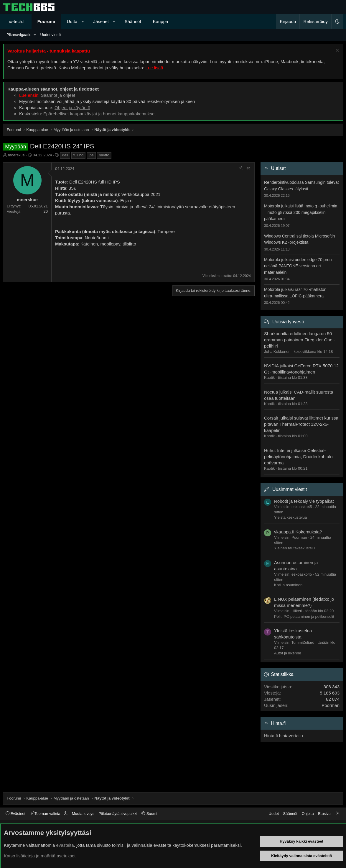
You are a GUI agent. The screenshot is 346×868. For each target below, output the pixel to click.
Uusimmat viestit (290, 489)
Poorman (331, 705)
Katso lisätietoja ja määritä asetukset (40, 856)
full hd (79, 155)
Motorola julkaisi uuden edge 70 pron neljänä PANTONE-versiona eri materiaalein (298, 266)
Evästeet (15, 814)
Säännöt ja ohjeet (58, 95)
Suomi (149, 814)
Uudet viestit (51, 35)
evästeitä (65, 845)
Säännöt (133, 21)
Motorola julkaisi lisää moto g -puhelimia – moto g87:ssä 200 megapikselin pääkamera (301, 212)
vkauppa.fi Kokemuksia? (298, 532)
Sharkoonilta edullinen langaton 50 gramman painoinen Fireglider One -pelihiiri (300, 340)
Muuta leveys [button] (83, 814)
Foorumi (46, 21)
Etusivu (324, 814)
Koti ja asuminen (288, 585)
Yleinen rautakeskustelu (294, 548)
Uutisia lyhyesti (288, 322)
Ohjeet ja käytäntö (72, 108)
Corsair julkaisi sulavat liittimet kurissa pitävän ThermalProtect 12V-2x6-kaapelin (301, 424)
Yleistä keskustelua (290, 517)
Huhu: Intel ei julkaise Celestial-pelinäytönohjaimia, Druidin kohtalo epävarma (298, 457)
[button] (83, 21)
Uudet (274, 814)
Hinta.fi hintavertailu (284, 736)
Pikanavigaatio (19, 35)
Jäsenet (101, 21)
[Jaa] (241, 169)
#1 (249, 169)
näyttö (104, 155)
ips (91, 155)
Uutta (72, 21)
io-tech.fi (17, 21)
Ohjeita (308, 814)
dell (65, 155)
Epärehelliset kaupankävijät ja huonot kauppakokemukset (100, 114)
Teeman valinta (46, 814)
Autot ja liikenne (288, 653)
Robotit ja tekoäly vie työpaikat (304, 501)
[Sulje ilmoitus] (337, 51)
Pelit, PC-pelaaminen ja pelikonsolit (304, 616)
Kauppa (161, 21)
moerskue (16, 155)
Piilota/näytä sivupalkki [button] (118, 814)
